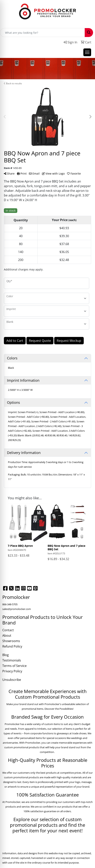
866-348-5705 (10, 604)
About (7, 635)
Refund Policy (12, 646)
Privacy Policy (12, 671)
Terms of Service (14, 666)
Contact (8, 630)
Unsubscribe (12, 680)
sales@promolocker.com (17, 609)
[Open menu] (87, 52)
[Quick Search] (42, 33)
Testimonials (12, 660)
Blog (6, 655)
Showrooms (11, 641)
